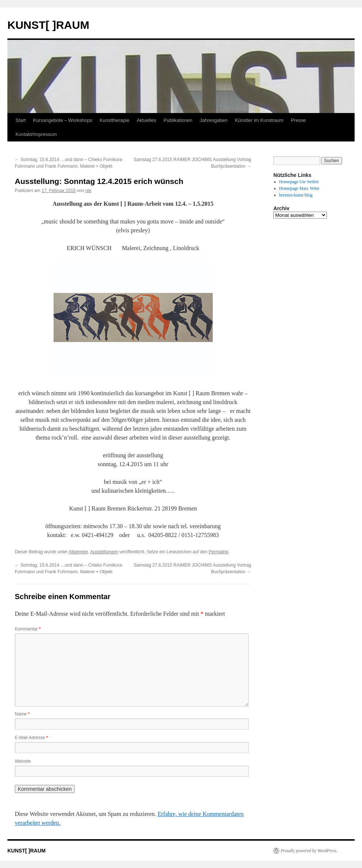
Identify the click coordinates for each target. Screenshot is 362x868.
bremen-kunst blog (296, 195)
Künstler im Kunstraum (259, 120)
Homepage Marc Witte (299, 188)
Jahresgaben (214, 120)
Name (22, 714)
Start (21, 120)
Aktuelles (146, 120)
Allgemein (78, 552)
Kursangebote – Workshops (62, 120)
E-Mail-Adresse (31, 738)
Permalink (218, 552)
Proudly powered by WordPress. (309, 851)
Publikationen (178, 120)
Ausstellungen (104, 552)
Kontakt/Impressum (36, 134)
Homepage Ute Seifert (299, 182)
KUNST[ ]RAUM (48, 25)
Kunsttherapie (115, 120)
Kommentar (28, 629)
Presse (298, 120)
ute (88, 191)
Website (23, 761)
